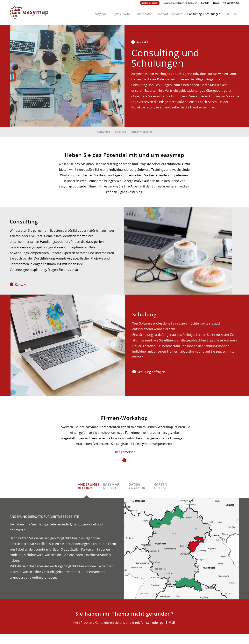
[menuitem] (150, 3)
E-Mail (170, 623)
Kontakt (205, 3)
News (216, 3)
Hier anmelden (124, 452)
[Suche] (235, 12)
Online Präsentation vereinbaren (180, 3)
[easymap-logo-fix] (29, 15)
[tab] (87, 489)
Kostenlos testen (150, 3)
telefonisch (143, 623)
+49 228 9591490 (231, 3)
